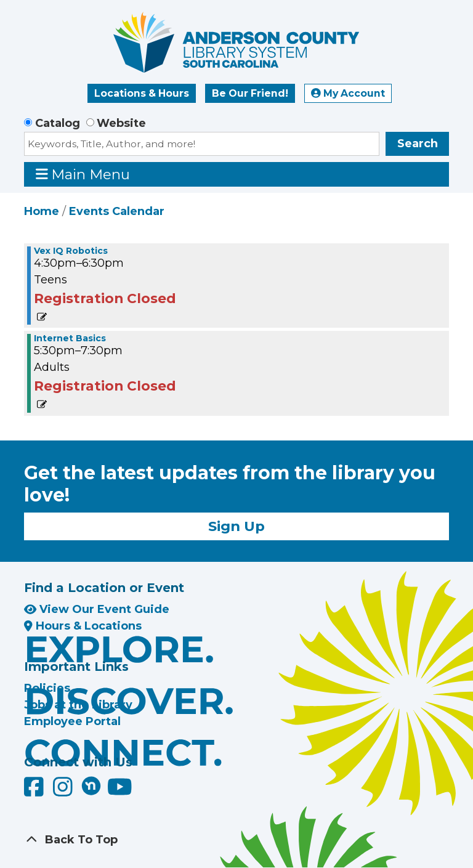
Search (418, 144)
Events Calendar (117, 211)
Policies (47, 688)
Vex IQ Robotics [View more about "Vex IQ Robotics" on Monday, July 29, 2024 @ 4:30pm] (71, 251)
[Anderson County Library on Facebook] (35, 792)
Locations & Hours (142, 93)
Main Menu (83, 174)
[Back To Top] (236, 840)
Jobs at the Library (78, 705)
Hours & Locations (83, 626)
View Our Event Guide (97, 609)
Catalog (58, 123)
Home (42, 211)
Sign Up (236, 526)
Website (121, 123)
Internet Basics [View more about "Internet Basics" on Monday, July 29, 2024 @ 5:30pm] (70, 338)
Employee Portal (72, 721)
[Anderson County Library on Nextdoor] (91, 785)
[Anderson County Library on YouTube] (120, 792)
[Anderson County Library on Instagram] (64, 792)
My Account (348, 93)
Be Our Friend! (250, 93)
